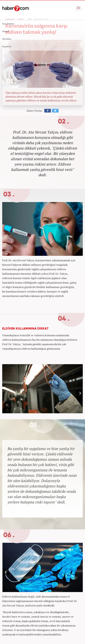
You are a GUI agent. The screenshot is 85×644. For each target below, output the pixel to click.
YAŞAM (21, 19)
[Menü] (78, 7)
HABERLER (10, 19)
